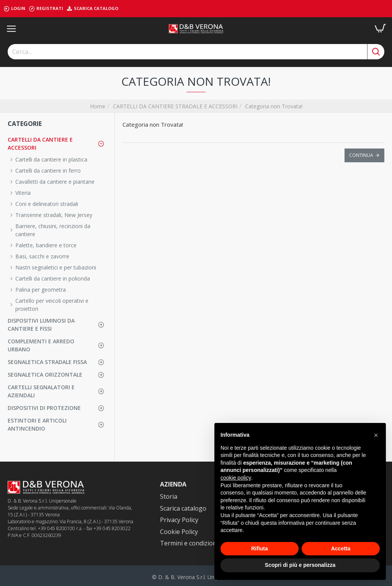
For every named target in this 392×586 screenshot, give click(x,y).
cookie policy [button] (236, 478)
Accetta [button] (341, 548)
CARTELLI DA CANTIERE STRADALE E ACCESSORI (175, 106)
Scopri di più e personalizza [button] (300, 565)
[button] (376, 435)
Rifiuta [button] (260, 548)
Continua (361, 155)
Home (98, 106)
